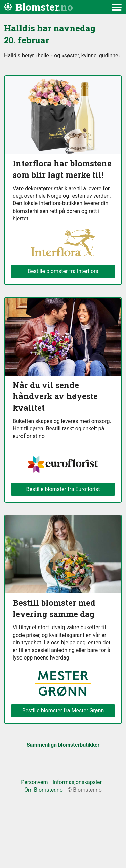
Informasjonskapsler (77, 782)
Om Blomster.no (44, 790)
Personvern (34, 782)
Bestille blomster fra (63, 711)
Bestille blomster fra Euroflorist (63, 489)
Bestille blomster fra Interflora (63, 271)
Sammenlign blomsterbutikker (63, 745)
